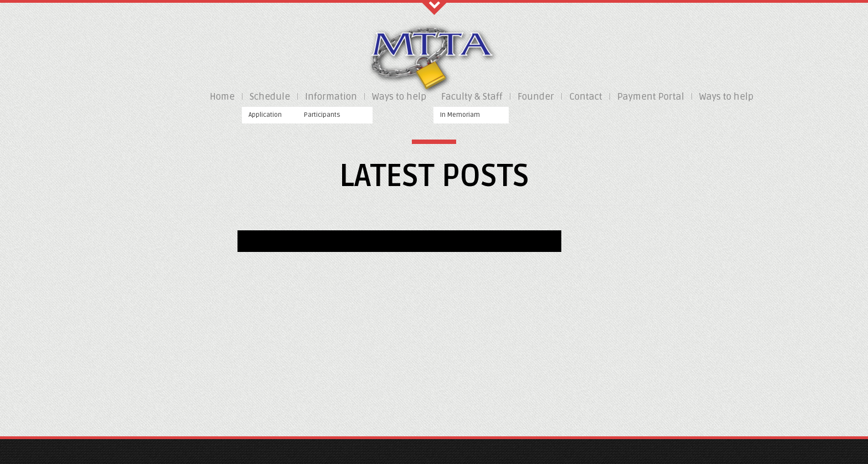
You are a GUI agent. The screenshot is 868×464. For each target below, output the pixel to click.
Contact (586, 97)
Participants (322, 115)
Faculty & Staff (472, 97)
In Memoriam (460, 115)
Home (222, 97)
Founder (536, 97)
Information (331, 97)
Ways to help (399, 97)
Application (265, 115)
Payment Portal (651, 97)
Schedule (270, 97)
